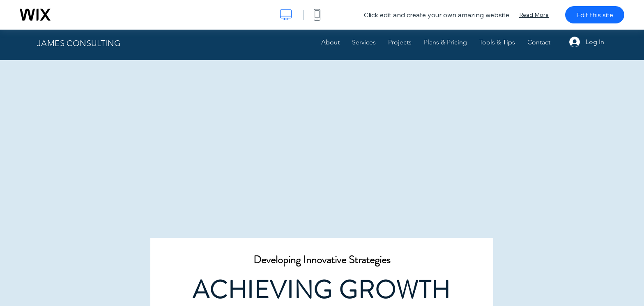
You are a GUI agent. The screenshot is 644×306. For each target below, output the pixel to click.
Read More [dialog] (534, 15)
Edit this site (595, 15)
